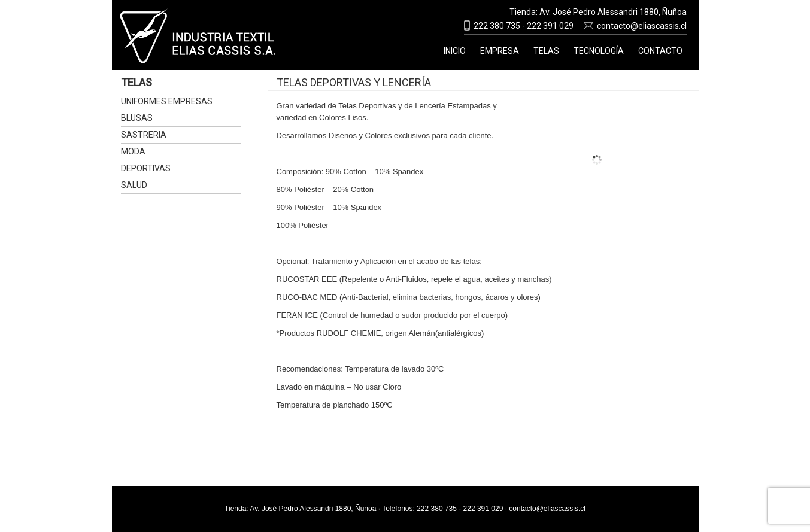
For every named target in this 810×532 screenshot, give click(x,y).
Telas (546, 51)
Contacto (660, 51)
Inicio (455, 51)
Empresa (500, 51)
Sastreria (144, 135)
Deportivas (146, 168)
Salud (134, 185)
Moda (133, 151)
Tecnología (599, 51)
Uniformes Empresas (167, 101)
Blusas (137, 118)
